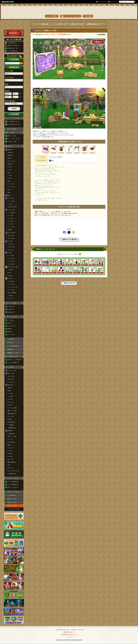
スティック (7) (11, 161)
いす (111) (10, 399)
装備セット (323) (12, 136)
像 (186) (10, 419)
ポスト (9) (10, 468)
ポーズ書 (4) (10, 343)
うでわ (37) (10, 244)
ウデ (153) (10, 241)
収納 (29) (10, 388)
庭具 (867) (10, 431)
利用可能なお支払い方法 (94, 24)
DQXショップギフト (12, 506)
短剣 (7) (10, 158)
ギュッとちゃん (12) (12, 287)
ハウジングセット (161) (13, 139)
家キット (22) (11, 373)
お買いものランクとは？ (77, 24)
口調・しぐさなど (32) (13, 487)
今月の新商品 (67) (12, 43)
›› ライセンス (69, 637)
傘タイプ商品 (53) (12, 293)
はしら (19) (10, 459)
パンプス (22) (11, 261)
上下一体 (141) (11, 213)
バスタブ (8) (11, 402)
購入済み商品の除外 (10, 101)
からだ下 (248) (11, 233)
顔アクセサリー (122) (13, 267)
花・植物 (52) (11, 425)
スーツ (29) (10, 218)
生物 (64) (10, 332)
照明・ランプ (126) (12, 411)
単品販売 (46, 153)
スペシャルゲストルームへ (14, 26)
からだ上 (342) (11, 210)
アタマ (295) (11, 198)
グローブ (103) (11, 247)
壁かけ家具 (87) (11, 422)
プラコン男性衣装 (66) (13, 482)
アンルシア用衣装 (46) (13, 363)
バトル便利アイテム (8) (13, 122)
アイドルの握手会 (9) (12, 51)
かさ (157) (10, 278)
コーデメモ (129, 12)
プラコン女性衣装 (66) (13, 484)
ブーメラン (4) (11, 187)
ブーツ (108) (11, 256)
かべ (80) (10, 456)
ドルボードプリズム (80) (10, 303)
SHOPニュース (129, 16)
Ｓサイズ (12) (11, 376)
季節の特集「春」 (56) (13, 48)
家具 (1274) (10, 385)
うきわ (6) (10, 296)
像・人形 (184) (11, 442)
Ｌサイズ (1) (11, 382)
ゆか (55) (10, 405)
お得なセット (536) (9, 132)
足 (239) (10, 253)
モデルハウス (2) (12, 371)
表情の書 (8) (10, 349)
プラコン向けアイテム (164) (11, 478)
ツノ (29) (10, 204)
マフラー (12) (11, 290)
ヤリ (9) (10, 167)
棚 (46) (9, 391)
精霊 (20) (10, 329)
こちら (62, 215)
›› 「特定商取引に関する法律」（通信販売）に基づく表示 (69, 630)
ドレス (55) (10, 215)
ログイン (14, 33)
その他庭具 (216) (12, 474)
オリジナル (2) (11, 334)
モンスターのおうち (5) (13, 471)
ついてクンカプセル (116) (11, 317)
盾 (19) (9, 195)
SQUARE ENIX (8, 2)
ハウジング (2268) (9, 367)
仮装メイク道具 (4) (12, 129)
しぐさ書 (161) (11, 339)
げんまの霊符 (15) (11, 495)
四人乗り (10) (11, 312)
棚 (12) (9, 445)
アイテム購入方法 (44, 24)
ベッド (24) (10, 393)
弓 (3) (9, 190)
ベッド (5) (10, 439)
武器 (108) (10, 150)
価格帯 (7, 84)
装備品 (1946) (8, 146)
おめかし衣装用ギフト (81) (11, 356)
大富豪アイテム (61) (12, 502)
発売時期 (7, 91)
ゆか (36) (10, 454)
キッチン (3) (11, 416)
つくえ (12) (10, 448)
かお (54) (10, 276)
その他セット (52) (12, 142)
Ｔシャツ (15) (11, 227)
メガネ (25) (10, 270)
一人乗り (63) (11, 306)
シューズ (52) (11, 258)
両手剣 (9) (10, 155)
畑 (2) (9, 465)
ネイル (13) (10, 250)
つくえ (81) (10, 396)
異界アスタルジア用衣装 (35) (15, 360)
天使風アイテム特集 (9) (13, 46)
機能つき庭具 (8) (12, 462)
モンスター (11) (11, 326)
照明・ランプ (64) (12, 436)
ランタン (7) (11, 298)
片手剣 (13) (10, 152)
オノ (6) (10, 170)
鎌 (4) (9, 193)
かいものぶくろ (129, 9)
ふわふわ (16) (11, 281)
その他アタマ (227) (12, 207)
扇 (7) (9, 181)
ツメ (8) (10, 175)
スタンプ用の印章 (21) (12, 346)
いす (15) (10, 451)
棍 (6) (9, 172)
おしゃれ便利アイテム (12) (14, 124)
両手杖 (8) (10, 164)
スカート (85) (11, 238)
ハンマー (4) (11, 184)
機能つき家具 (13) (12, 413)
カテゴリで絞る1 (9, 71)
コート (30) (10, 224)
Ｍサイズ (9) (11, 379)
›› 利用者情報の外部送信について (69, 635)
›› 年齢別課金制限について (69, 632)
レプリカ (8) (11, 320)
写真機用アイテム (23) (12, 353)
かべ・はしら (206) (12, 408)
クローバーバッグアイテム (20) (12, 118)
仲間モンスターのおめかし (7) (14, 492)
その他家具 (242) (12, 428)
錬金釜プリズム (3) (12, 499)
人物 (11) (10, 323)
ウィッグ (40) (11, 201)
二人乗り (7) (11, 309)
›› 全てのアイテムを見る (14, 509)
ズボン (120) (11, 235)
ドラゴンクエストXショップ (69, 9)
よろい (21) (10, 221)
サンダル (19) (11, 264)
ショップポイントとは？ (61, 24)
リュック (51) (11, 284)
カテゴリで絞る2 (9, 78)
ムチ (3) (10, 178)
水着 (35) (10, 230)
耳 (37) (9, 273)
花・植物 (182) (11, 434)
